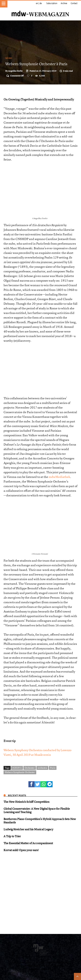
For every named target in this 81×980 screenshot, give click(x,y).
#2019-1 (17, 768)
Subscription (52, 3)
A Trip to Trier (12, 836)
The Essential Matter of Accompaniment (28, 843)
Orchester (30, 768)
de (41, 3)
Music (9, 58)
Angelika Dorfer (15, 71)
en (37, 3)
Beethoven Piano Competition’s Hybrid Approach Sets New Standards (40, 821)
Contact (74, 3)
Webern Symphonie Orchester (20, 772)
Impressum (35, 969)
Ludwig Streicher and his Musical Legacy (28, 829)
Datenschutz (46, 969)
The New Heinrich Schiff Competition (26, 802)
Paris (53, 768)
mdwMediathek (59, 477)
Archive (64, 3)
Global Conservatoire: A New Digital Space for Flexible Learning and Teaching (37, 810)
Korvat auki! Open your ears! (21, 850)
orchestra (42, 768)
